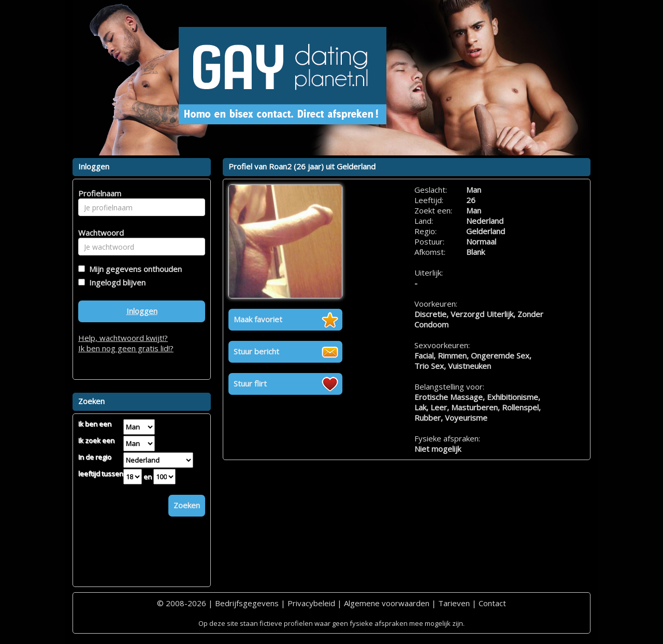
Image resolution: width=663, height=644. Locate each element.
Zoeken (187, 505)
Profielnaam (98, 193)
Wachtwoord (98, 233)
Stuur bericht (256, 351)
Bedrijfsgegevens (247, 603)
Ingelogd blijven (115, 282)
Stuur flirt (250, 383)
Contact (492, 603)
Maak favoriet (258, 319)
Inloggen (142, 311)
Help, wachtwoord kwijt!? (123, 338)
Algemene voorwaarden (387, 603)
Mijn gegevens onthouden (133, 269)
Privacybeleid (311, 603)
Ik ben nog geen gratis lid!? (126, 348)
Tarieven (454, 603)
